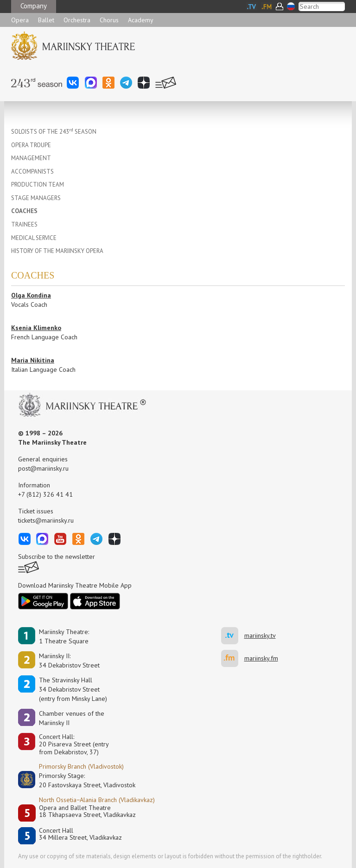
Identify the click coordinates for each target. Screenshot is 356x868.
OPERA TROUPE (31, 145)
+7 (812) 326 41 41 (45, 494)
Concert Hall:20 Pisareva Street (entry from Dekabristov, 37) (74, 745)
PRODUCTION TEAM (38, 185)
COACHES (24, 211)
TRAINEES (24, 224)
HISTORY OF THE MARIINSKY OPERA (57, 251)
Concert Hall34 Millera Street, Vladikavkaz (80, 834)
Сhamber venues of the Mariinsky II (72, 718)
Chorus (109, 20)
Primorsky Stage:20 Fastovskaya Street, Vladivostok (81, 780)
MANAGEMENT (31, 158)
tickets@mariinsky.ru (46, 520)
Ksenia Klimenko (36, 328)
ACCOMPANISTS (32, 172)
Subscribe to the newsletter (57, 557)
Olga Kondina (31, 295)
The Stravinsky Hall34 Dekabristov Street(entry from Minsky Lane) (73, 689)
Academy (141, 20)
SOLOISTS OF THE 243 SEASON (54, 132)
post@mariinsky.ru (43, 468)
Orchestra (77, 20)
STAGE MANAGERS (36, 198)
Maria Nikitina (33, 360)
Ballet (46, 20)
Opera (20, 20)
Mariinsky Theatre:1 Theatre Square (64, 636)
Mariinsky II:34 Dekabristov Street (69, 661)
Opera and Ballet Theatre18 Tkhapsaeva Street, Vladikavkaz (87, 812)
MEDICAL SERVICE (34, 238)
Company (34, 6)
